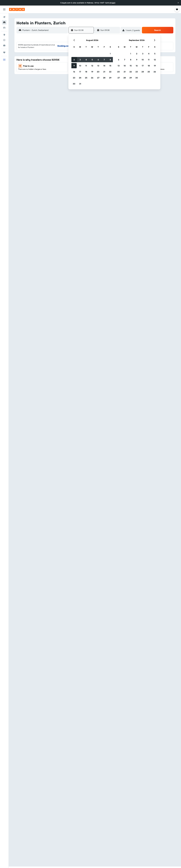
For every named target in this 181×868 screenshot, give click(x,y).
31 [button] (80, 84)
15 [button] (110, 66)
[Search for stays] (4, 22)
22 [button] (110, 72)
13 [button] (98, 66)
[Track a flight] (4, 40)
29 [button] (110, 78)
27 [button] (98, 78)
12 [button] (92, 66)
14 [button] (104, 66)
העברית (112, 3)
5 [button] (92, 60)
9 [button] (74, 66)
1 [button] (110, 54)
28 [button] (104, 78)
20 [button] (98, 72)
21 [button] (104, 72)
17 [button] (80, 72)
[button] (178, 3)
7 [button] (104, 60)
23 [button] (74, 78)
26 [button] (92, 78)
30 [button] (74, 84)
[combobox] (45, 30)
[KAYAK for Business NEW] (4, 45)
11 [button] (86, 66)
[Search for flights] (4, 17)
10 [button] (80, 66)
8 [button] (110, 60)
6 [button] (98, 60)
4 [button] (86, 60)
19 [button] (92, 72)
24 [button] (80, 78)
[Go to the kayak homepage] (17, 9)
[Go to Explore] (4, 35)
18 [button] (86, 72)
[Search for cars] (4, 28)
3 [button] (80, 60)
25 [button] (86, 78)
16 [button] (74, 72)
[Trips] (4, 52)
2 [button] (74, 60)
